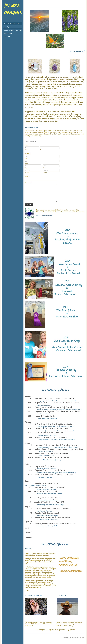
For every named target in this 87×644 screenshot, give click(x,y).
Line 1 (26, 158)
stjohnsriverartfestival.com (45, 477)
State (44, 168)
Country (45, 173)
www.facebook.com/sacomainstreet (41, 489)
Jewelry (7, 27)
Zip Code (27, 173)
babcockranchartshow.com (39, 451)
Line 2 (26, 163)
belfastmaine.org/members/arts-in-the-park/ (50, 493)
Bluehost (82, 638)
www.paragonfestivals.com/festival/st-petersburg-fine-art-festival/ (56, 427)
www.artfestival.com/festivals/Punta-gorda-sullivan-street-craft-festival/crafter (60, 409)
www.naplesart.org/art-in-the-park (47, 418)
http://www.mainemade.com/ (44, 215)
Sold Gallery (8, 36)
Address (27, 154)
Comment (28, 183)
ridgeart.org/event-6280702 (40, 455)
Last (41, 150)
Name (27, 145)
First (26, 150)
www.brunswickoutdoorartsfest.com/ (47, 520)
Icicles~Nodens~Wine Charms (13, 30)
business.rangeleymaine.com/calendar (35, 485)
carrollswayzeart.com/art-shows (46, 414)
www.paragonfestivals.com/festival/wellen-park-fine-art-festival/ (56, 431)
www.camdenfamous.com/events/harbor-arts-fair (51, 505)
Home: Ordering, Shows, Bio (12, 24)
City (26, 168)
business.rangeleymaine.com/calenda (48, 500)
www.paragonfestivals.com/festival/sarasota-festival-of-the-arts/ (56, 439)
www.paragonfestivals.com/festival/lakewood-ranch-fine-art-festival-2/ (58, 447)
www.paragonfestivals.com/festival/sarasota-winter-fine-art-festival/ (57, 401)
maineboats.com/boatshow (44, 511)
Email (27, 176)
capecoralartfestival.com (44, 405)
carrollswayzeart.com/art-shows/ (47, 435)
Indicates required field (31, 141)
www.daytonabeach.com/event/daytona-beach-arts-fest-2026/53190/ (56, 473)
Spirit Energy (8, 33)
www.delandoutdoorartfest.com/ (50, 460)
